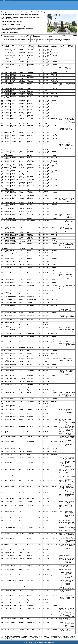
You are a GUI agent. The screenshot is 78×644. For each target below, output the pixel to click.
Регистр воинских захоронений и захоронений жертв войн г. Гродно (24, 12)
